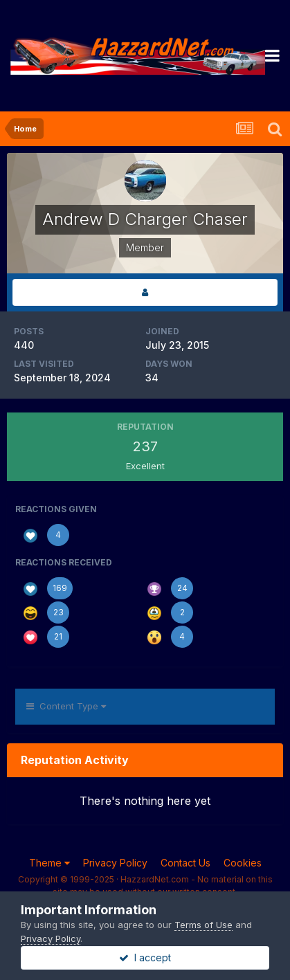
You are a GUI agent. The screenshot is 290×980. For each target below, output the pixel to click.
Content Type (66, 706)
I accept (145, 958)
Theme (49, 863)
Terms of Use (203, 925)
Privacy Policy (115, 863)
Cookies (243, 863)
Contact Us (185, 863)
